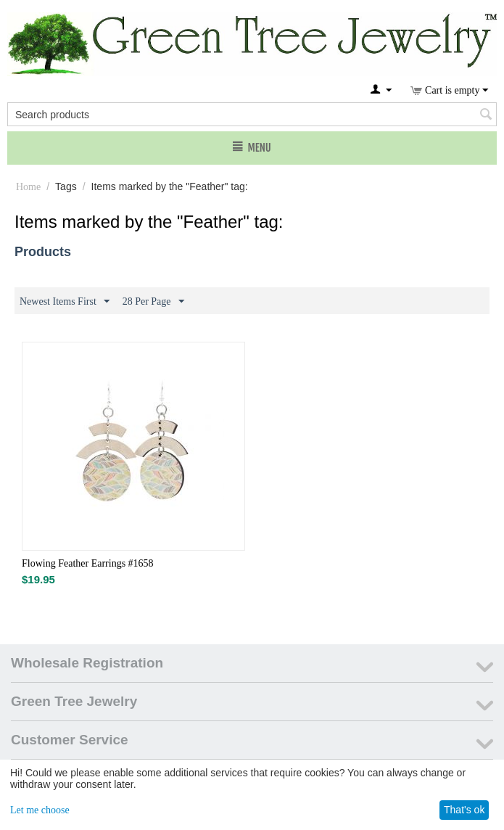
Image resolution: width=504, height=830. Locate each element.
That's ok (464, 810)
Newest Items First (65, 302)
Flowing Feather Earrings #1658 (88, 563)
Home (28, 187)
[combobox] (252, 114)
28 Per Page (153, 302)
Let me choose (40, 810)
